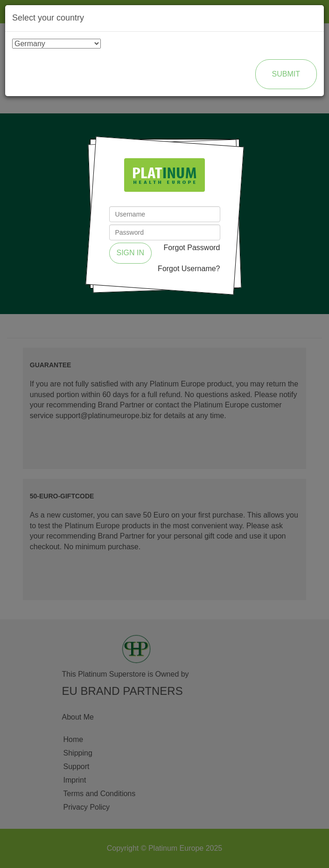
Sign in (131, 253)
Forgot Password (192, 248)
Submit (286, 74)
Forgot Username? (189, 269)
